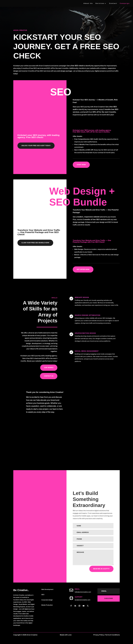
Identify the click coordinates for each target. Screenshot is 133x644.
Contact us (49, 376)
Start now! (81, 165)
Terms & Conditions (112, 635)
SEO (43, 595)
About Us (88, 3)
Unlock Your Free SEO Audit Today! (36, 146)
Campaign (125, 3)
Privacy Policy (99, 635)
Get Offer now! (83, 269)
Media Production (47, 605)
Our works (49, 368)
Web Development (47, 589)
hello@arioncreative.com (83, 592)
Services (100, 3)
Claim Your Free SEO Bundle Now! (35, 243)
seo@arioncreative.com (83, 600)
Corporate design (47, 600)
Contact (113, 3)
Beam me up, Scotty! (101, 569)
